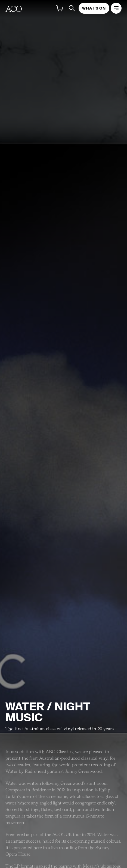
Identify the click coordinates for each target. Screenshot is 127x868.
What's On (94, 8)
